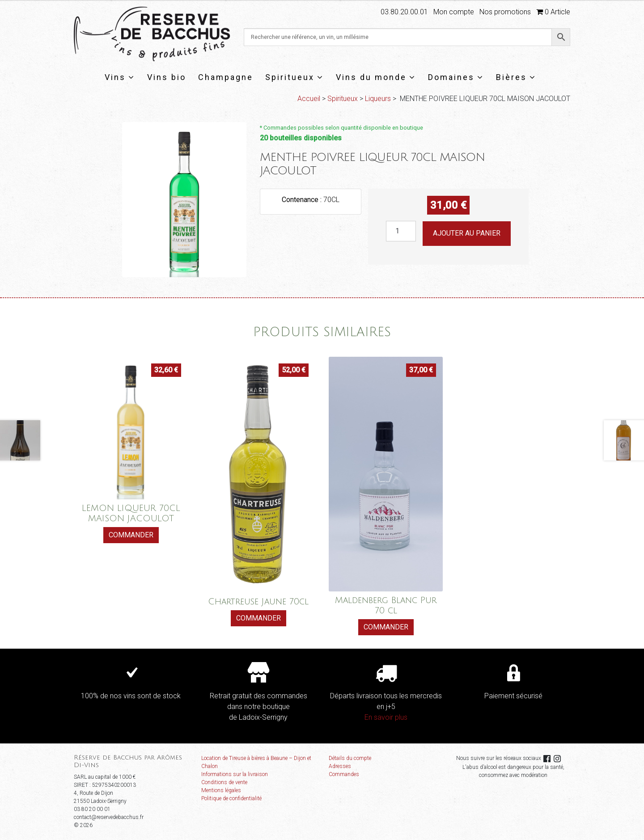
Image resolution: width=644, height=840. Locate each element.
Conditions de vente (224, 782)
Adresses (340, 766)
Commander (131, 535)
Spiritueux (294, 77)
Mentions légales (221, 790)
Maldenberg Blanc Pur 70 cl (386, 605)
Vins (120, 77)
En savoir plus (386, 717)
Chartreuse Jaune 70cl (258, 602)
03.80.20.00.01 (404, 12)
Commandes (344, 774)
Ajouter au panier (467, 233)
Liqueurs (378, 99)
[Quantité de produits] (401, 231)
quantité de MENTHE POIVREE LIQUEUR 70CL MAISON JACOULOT (386, 221)
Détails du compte (350, 758)
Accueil (309, 99)
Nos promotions (505, 12)
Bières (516, 77)
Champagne (226, 77)
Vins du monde (376, 77)
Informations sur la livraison (235, 774)
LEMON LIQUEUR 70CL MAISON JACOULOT (131, 513)
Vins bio (167, 77)
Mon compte (454, 12)
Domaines (456, 77)
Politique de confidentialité (231, 798)
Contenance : (303, 200)
